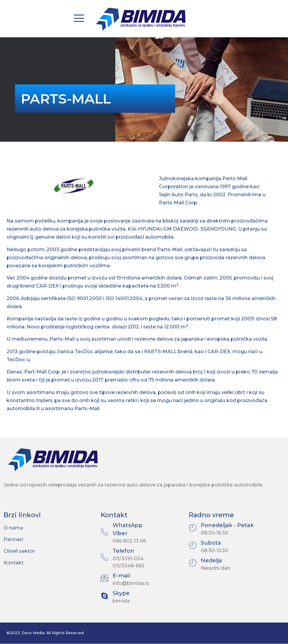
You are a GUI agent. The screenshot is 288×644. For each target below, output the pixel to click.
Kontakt (14, 563)
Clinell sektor (19, 551)
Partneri (13, 539)
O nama (13, 528)
